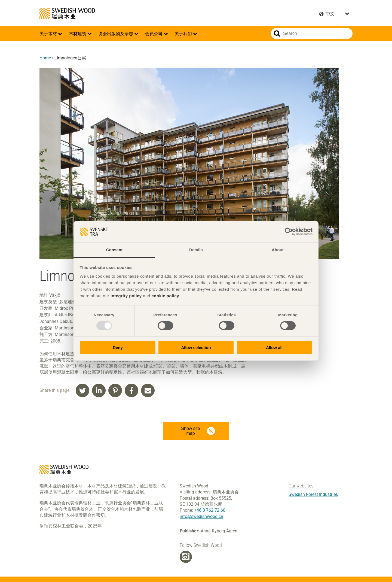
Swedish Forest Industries (313, 494)
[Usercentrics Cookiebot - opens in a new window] (289, 232)
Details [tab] (196, 250)
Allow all (274, 348)
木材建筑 (78, 34)
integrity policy (126, 296)
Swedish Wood (67, 14)
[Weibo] (186, 557)
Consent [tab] (114, 250)
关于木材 (49, 34)
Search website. (277, 34)
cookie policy (165, 296)
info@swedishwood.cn (201, 516)
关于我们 (184, 34)
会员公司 (154, 34)
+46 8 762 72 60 (210, 510)
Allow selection (196, 348)
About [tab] (278, 250)
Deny (118, 348)
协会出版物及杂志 (116, 34)
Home (45, 58)
